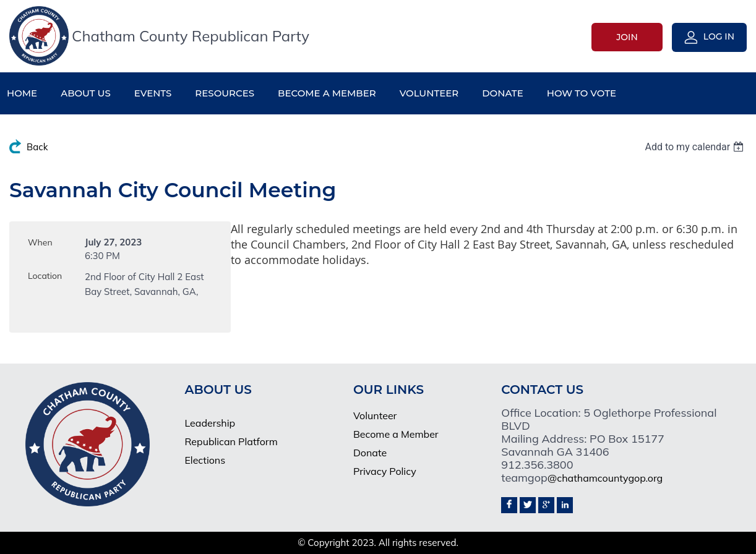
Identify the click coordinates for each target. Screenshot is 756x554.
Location (45, 276)
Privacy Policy (385, 471)
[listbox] (696, 147)
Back (37, 147)
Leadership (210, 423)
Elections (205, 460)
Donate (370, 453)
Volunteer (375, 415)
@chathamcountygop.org (605, 478)
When (40, 242)
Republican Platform (231, 441)
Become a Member (396, 434)
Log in (719, 36)
